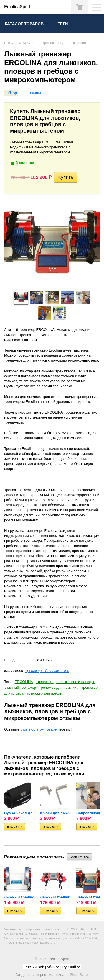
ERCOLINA (24, 682)
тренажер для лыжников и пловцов (66, 682)
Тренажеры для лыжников (64, 43)
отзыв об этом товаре (39, 729)
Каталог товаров (24, 24)
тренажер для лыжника (59, 688)
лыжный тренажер (21, 688)
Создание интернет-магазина (40, 975)
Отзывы (34, 93)
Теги (63, 24)
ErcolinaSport (58, 959)
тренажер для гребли (44, 693)
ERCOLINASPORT (20, 43)
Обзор (11, 93)
